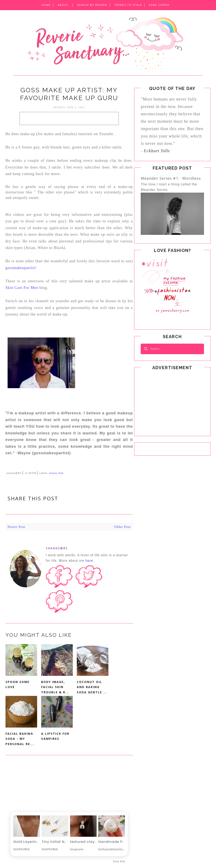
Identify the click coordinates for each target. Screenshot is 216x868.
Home (46, 5)
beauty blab (56, 473)
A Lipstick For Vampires (55, 736)
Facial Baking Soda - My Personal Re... (20, 739)
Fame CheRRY (159, 5)
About (63, 5)
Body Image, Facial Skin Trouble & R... (55, 687)
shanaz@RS (57, 548)
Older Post (123, 527)
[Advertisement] (69, 118)
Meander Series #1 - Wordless (171, 178)
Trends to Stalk (128, 5)
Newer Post (16, 527)
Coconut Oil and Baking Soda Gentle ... (92, 687)
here (89, 561)
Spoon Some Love (18, 684)
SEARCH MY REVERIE (92, 5)
